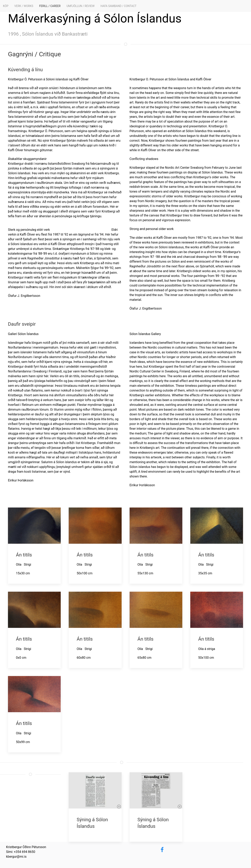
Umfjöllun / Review (81, 6)
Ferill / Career (50, 6)
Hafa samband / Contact (119, 6)
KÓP (6, 6)
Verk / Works (24, 6)
